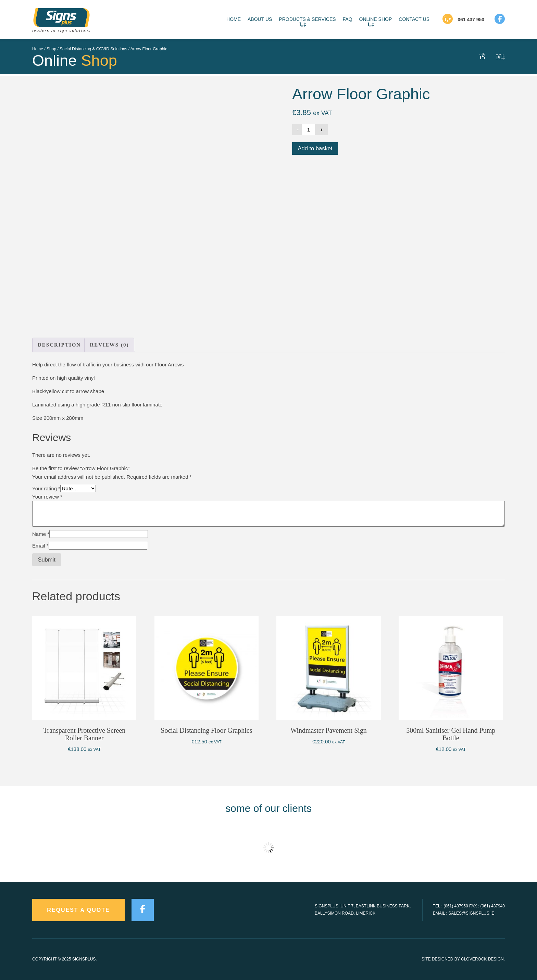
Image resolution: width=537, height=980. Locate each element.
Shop (51, 49)
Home (38, 49)
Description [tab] (59, 345)
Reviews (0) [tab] (109, 345)
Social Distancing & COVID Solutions (93, 49)
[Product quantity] (309, 130)
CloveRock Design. (483, 959)
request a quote (78, 910)
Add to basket (315, 148)
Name (41, 534)
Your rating (46, 488)
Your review (47, 497)
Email (40, 546)
